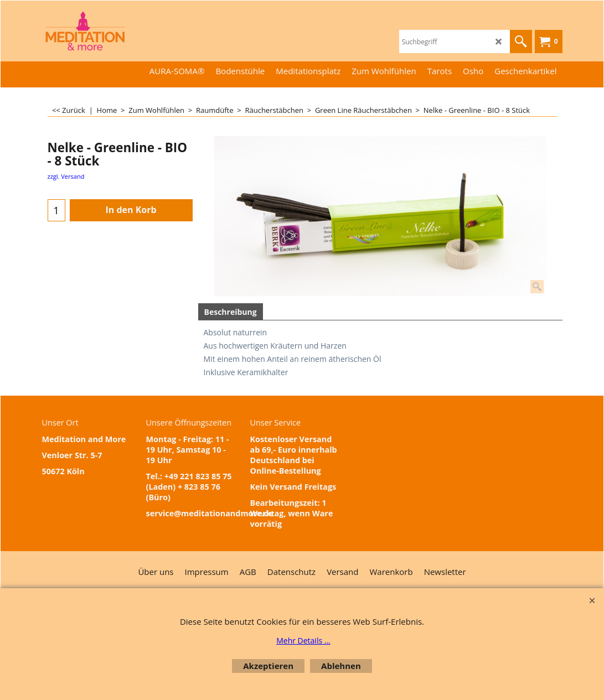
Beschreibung (231, 312)
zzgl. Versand (66, 176)
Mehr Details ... (303, 641)
